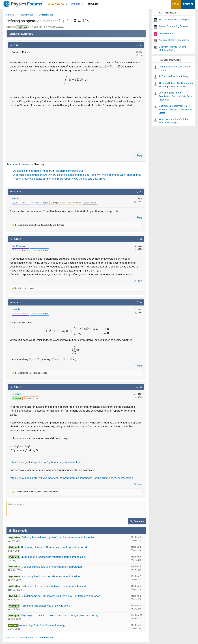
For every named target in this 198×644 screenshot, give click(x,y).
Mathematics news (21, 169)
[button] (69, 4)
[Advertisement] (76, 135)
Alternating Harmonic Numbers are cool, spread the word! (56, 556)
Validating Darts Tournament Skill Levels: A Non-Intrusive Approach (63, 605)
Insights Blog (58, 4)
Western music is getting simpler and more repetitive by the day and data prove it (63, 188)
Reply (137, 160)
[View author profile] (60, 212)
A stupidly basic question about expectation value (53, 585)
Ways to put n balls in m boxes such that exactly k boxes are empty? (62, 624)
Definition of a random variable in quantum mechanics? (56, 595)
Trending (95, 4)
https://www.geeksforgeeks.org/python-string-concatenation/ (48, 471)
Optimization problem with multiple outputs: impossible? (56, 566)
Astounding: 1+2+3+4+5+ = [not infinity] (44, 634)
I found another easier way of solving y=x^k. (48, 615)
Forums (78, 4)
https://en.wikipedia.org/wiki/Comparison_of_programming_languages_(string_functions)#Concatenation (74, 487)
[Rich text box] (76, 518)
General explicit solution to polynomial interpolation (54, 576)
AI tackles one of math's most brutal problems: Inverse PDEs (51, 176)
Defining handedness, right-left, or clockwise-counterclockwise (61, 546)
